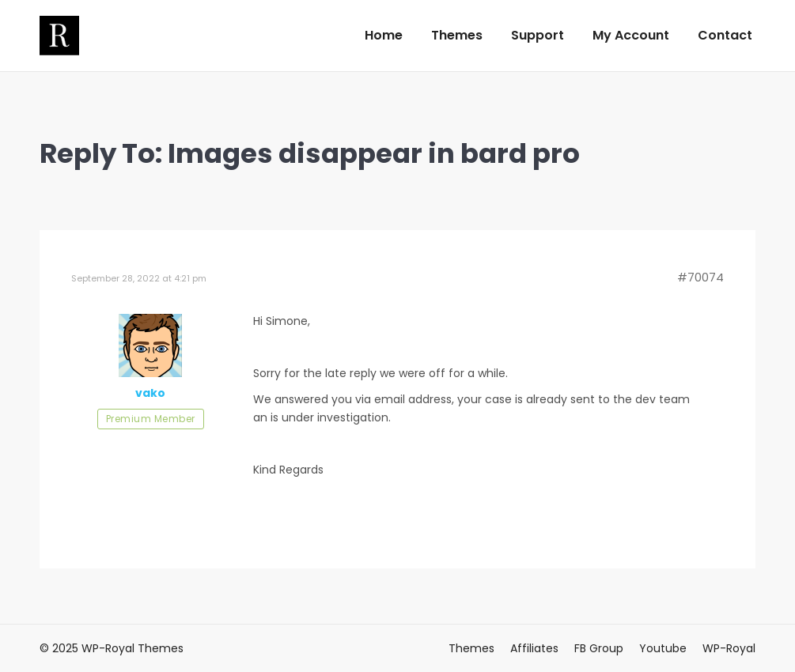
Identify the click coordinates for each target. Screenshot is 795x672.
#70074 (700, 277)
